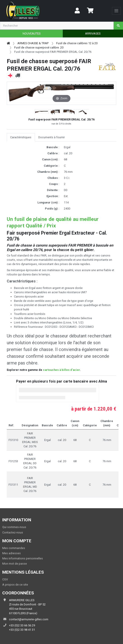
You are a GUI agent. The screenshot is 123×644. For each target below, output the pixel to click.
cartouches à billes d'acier (61, 370)
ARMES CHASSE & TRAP (33, 43)
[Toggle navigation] (116, 11)
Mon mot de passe (15, 564)
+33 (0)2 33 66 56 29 (22, 625)
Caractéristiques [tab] (21, 137)
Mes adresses (12, 553)
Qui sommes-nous (14, 527)
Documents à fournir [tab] (52, 137)
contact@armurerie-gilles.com (29, 619)
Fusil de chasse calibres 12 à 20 (77, 43)
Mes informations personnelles (23, 558)
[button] (42, 112)
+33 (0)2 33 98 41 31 (22, 630)
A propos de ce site (15, 585)
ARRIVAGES (93, 33)
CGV (5, 579)
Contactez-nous (13, 532)
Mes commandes (14, 548)
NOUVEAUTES (31, 33)
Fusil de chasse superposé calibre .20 (39, 47)
